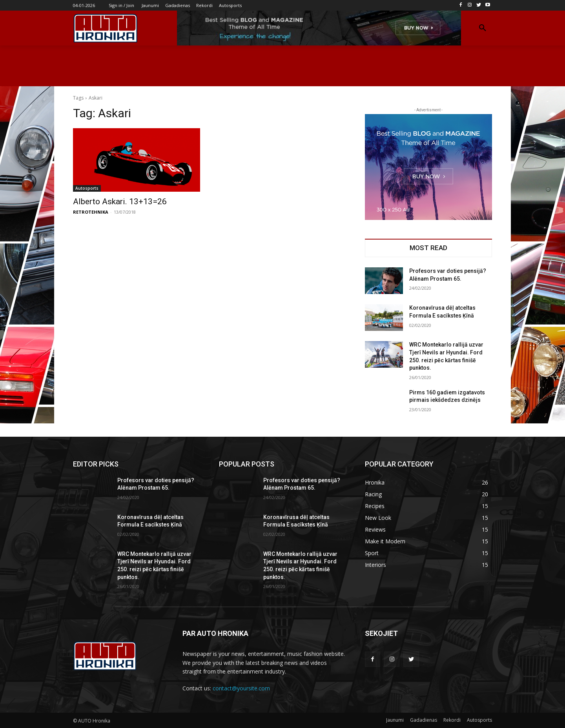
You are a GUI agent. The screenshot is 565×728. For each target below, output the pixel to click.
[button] (483, 28)
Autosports (87, 188)
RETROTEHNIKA (91, 212)
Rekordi (452, 720)
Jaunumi (395, 720)
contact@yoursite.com (241, 688)
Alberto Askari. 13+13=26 (120, 202)
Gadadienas (424, 720)
